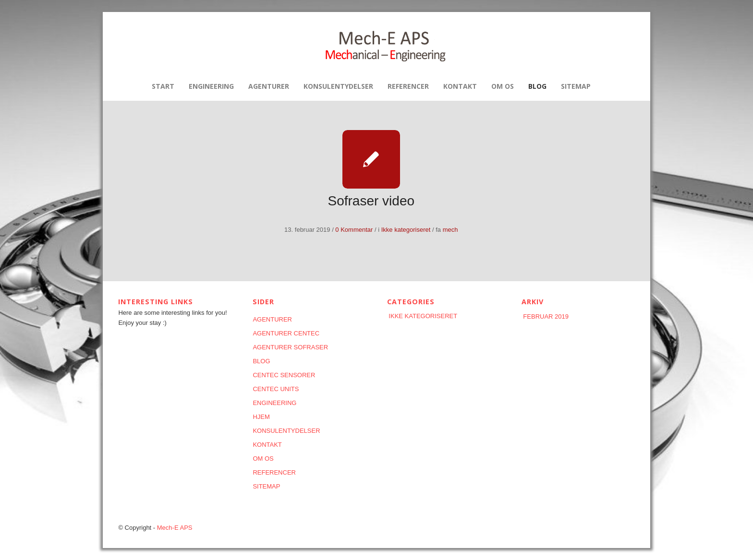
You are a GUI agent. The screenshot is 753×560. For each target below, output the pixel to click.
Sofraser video (371, 201)
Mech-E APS (175, 528)
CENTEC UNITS (276, 389)
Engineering (274, 403)
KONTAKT (267, 445)
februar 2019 (546, 316)
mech (450, 230)
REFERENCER (274, 472)
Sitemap (266, 486)
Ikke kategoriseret (406, 230)
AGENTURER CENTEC (286, 333)
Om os (263, 459)
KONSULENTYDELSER (286, 431)
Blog (261, 361)
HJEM (261, 417)
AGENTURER (272, 319)
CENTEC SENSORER (284, 375)
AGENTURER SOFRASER (290, 347)
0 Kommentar (354, 230)
